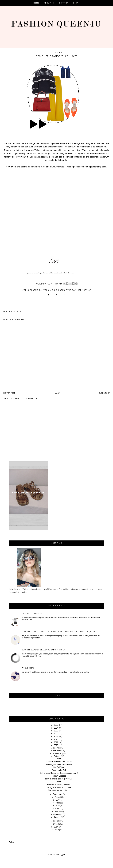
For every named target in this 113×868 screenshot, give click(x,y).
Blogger (62, 855)
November (57, 753)
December (58, 750)
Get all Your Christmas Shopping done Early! (59, 773)
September (58, 794)
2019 (56, 742)
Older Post (104, 393)
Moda (80, 290)
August (58, 797)
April (57, 809)
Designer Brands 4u (32, 614)
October (57, 756)
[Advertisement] (57, 430)
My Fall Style (59, 767)
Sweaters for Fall (59, 770)
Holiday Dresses (59, 776)
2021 (56, 737)
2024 (56, 728)
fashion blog (50, 290)
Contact (64, 3)
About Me (49, 3)
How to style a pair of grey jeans (59, 779)
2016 (56, 821)
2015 (56, 824)
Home (37, 3)
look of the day (67, 290)
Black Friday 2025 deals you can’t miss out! (44, 650)
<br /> (56, 211)
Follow (12, 842)
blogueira (36, 290)
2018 (56, 745)
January (57, 817)
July (58, 800)
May (58, 806)
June (58, 803)
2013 (56, 830)
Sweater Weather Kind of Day (59, 762)
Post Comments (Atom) (26, 398)
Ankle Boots (28, 668)
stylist (88, 290)
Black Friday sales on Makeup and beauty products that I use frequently (60, 632)
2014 (56, 827)
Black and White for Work (59, 790)
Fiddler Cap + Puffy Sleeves (59, 785)
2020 (56, 739)
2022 (56, 734)
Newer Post (9, 393)
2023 (56, 731)
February (57, 814)
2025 (56, 725)
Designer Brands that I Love (59, 787)
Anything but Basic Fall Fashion (59, 764)
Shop (76, 3)
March (57, 811)
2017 (56, 748)
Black (59, 759)
